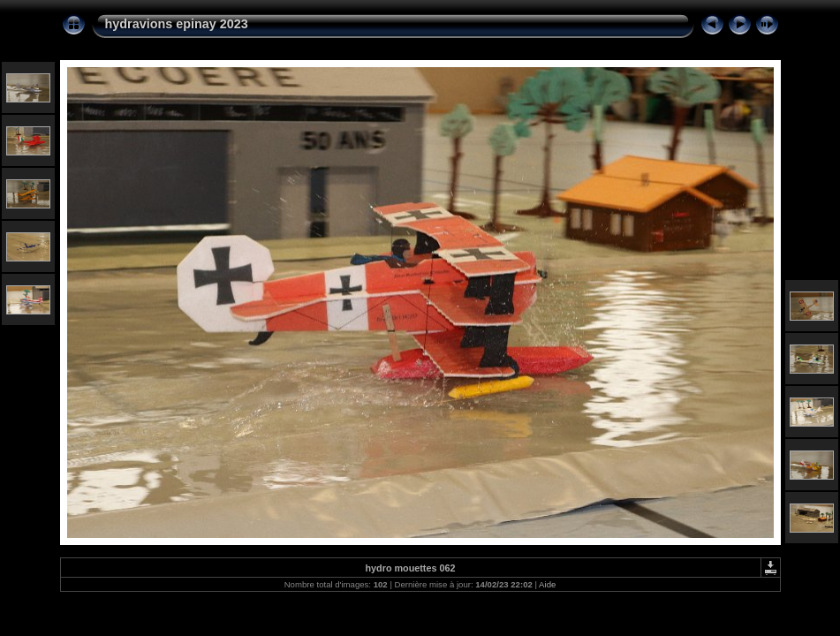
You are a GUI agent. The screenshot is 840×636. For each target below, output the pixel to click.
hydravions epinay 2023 (177, 24)
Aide (547, 584)
